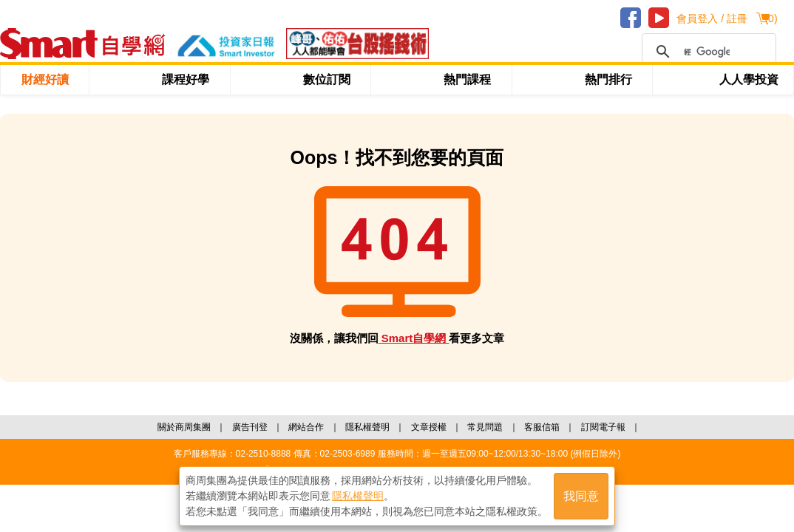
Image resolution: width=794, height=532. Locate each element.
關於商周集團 (184, 427)
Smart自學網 (414, 338)
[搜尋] (707, 52)
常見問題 (485, 427)
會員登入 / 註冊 (712, 18)
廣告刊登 (250, 427)
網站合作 (306, 427)
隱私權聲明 (367, 427)
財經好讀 (45, 79)
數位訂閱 (327, 79)
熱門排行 (608, 79)
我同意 (581, 496)
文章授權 (429, 427)
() (771, 18)
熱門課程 (467, 79)
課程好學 (186, 79)
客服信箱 (542, 427)
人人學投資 (749, 79)
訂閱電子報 (603, 427)
